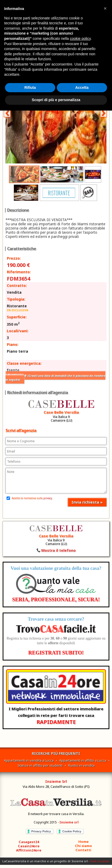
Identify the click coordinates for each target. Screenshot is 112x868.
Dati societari (100, 861)
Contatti (83, 850)
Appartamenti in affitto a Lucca (83, 760)
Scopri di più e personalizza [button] (56, 100)
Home (83, 842)
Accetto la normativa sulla (29, 498)
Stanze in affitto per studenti (40, 765)
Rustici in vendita (81, 765)
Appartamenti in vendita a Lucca (29, 760)
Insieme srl (69, 822)
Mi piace (55, 377)
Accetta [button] (82, 88)
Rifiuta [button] (30, 88)
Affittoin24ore (29, 850)
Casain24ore (29, 846)
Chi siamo (83, 846)
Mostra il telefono (58, 550)
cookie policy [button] (80, 39)
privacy (48, 498)
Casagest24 (29, 842)
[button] (105, 8)
